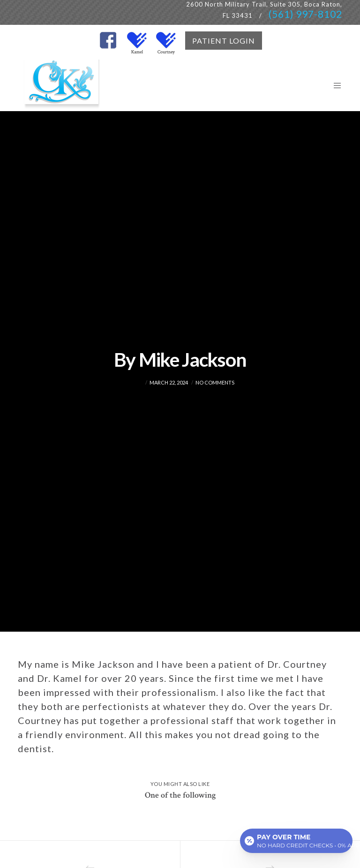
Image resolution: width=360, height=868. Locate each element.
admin (135, 382)
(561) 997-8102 (305, 14)
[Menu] (334, 85)
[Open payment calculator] (296, 841)
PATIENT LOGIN (224, 41)
